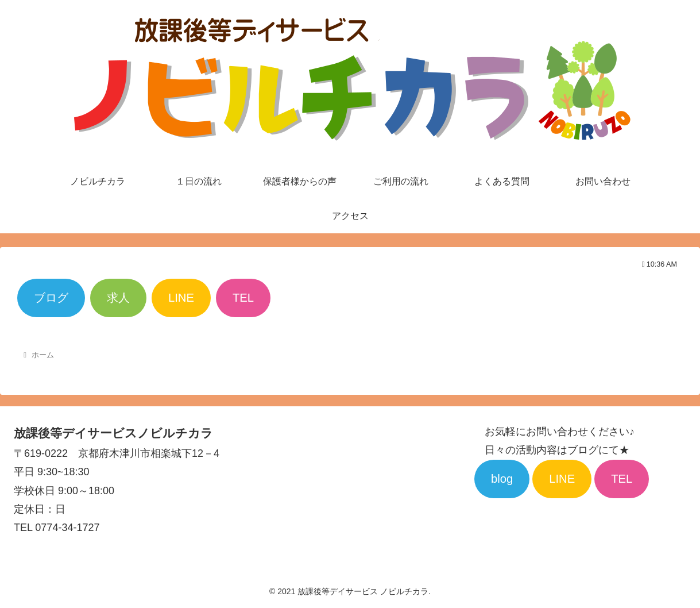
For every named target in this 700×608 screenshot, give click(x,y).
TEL (243, 298)
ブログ (51, 298)
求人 (118, 298)
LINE (181, 298)
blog (502, 479)
